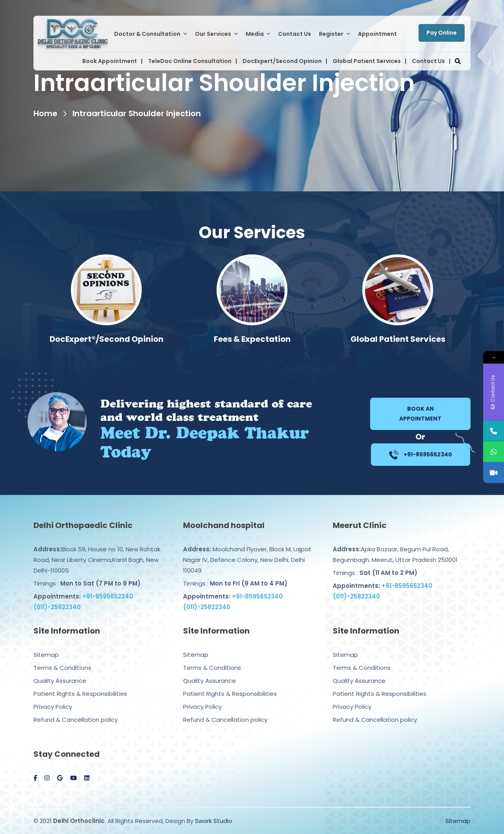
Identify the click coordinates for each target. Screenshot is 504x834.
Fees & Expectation (398, 339)
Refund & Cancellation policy (76, 712)
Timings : (87, 575)
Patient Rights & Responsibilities (80, 686)
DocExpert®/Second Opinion (252, 339)
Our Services (213, 34)
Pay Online (442, 33)
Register (331, 34)
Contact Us (295, 34)
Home (45, 113)
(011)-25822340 (57, 599)
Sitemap (46, 647)
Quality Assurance (60, 673)
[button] (458, 61)
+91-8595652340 (421, 455)
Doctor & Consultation (147, 34)
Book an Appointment (420, 414)
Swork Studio (214, 821)
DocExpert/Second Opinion (282, 61)
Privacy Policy (53, 699)
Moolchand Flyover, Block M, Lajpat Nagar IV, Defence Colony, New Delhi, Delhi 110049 (247, 552)
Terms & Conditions (62, 660)
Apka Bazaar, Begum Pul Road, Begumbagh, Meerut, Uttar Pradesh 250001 (395, 547)
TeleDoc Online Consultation (190, 61)
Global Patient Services (367, 61)
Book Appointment (110, 61)
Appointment (377, 34)
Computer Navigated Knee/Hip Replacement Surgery (106, 345)
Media (255, 34)
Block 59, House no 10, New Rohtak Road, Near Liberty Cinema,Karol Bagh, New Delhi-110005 (97, 552)
